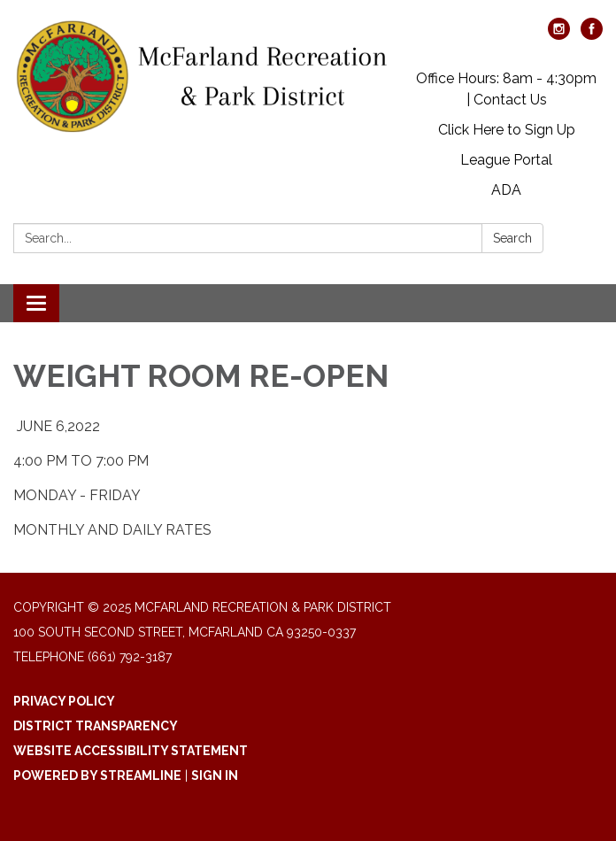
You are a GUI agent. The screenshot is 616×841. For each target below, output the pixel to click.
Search (512, 238)
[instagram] (559, 35)
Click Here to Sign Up (507, 130)
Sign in (215, 775)
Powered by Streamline (97, 775)
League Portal (506, 160)
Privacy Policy (64, 701)
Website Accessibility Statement (131, 751)
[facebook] (592, 35)
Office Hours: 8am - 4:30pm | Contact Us (506, 89)
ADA (506, 190)
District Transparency (96, 726)
